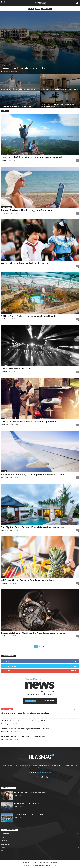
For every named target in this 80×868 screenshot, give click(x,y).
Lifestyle (4, 841)
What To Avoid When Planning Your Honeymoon (18, 89)
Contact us (54, 862)
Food (3, 577)
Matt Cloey (5, 477)
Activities (31, 9)
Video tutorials (6, 834)
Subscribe (74, 671)
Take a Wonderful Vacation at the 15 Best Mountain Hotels (32, 157)
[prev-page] (2, 743)
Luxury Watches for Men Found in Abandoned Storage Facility (33, 633)
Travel (3, 524)
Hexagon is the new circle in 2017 (27, 803)
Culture (38, 9)
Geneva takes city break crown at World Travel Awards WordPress (58, 105)
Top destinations (46, 9)
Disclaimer (26, 862)
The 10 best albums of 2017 (16, 369)
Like (76, 661)
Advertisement (43, 862)
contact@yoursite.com (44, 773)
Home (12, 111)
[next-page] (5, 743)
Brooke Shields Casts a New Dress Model (30, 792)
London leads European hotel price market (16, 106)
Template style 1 (6, 313)
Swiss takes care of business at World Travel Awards (60, 89)
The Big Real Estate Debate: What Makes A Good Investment (33, 527)
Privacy (34, 862)
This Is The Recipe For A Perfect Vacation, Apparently (29, 422)
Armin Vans (5, 71)
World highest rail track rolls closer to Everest (25, 263)
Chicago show (6, 851)
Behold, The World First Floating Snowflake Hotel (27, 210)
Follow (75, 666)
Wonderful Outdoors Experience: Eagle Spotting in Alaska (24, 721)
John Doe (4, 160)
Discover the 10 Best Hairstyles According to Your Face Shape (25, 713)
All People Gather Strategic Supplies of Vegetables (27, 580)
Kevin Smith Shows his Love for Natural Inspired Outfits (23, 736)
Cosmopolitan (6, 844)
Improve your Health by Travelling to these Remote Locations (33, 474)
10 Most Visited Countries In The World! (23, 68)
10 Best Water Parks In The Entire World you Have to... (30, 316)
